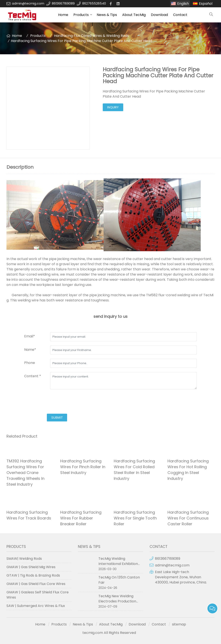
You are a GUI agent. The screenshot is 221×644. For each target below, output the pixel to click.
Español (206, 4)
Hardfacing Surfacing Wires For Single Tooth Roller (135, 518)
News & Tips (107, 15)
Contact (180, 15)
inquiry (113, 107)
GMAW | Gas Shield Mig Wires (31, 567)
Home (63, 15)
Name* (30, 350)
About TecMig (134, 15)
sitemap (179, 624)
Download (159, 15)
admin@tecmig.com (28, 3)
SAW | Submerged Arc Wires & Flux (36, 606)
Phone (30, 363)
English (183, 4)
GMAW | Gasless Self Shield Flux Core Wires (38, 595)
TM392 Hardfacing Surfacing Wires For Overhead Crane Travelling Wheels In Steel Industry (25, 473)
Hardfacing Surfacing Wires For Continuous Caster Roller (188, 518)
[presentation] (57, 402)
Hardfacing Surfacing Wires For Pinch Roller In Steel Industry (83, 467)
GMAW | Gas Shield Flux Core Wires (36, 584)
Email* (30, 336)
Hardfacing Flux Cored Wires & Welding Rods (91, 36)
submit (57, 418)
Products (81, 15)
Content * (33, 376)
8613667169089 (63, 3)
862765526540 (94, 3)
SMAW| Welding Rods (24, 559)
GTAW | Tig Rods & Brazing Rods (33, 575)
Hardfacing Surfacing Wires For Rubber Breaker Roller (81, 518)
